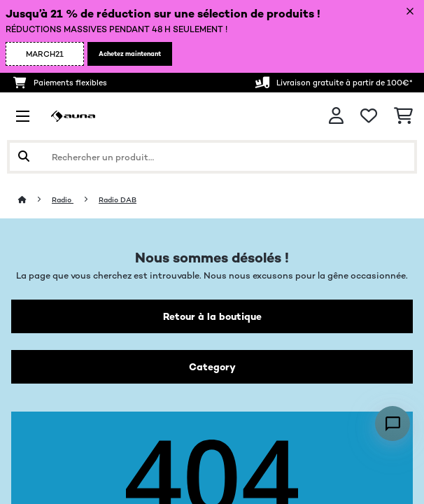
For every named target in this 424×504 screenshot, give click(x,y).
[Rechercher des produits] (212, 157)
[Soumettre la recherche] (24, 157)
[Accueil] (35, 200)
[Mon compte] (336, 116)
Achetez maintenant (130, 54)
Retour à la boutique (212, 316)
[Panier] (403, 116)
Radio (63, 200)
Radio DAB (118, 200)
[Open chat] (393, 423)
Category (212, 367)
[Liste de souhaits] (369, 116)
